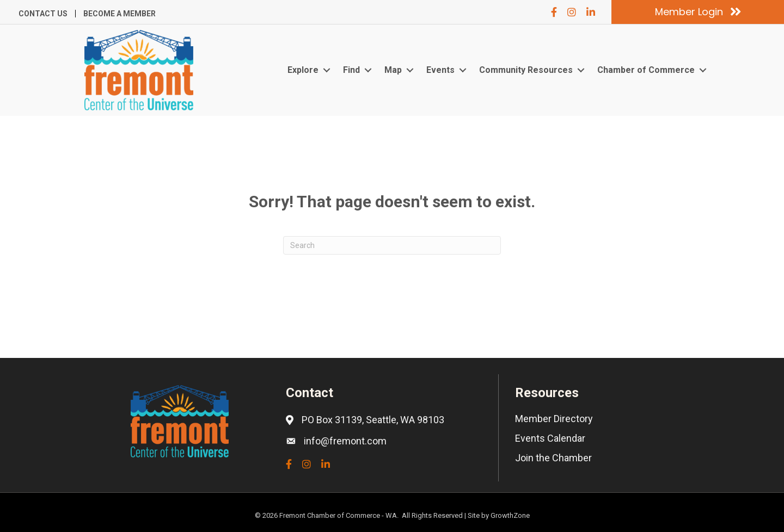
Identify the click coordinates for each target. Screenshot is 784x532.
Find (351, 70)
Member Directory (554, 419)
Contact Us (43, 14)
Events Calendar (550, 438)
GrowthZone (510, 515)
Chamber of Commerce (646, 70)
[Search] (392, 245)
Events (440, 70)
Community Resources (526, 70)
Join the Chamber (553, 458)
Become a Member (120, 14)
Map (393, 70)
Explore (303, 70)
